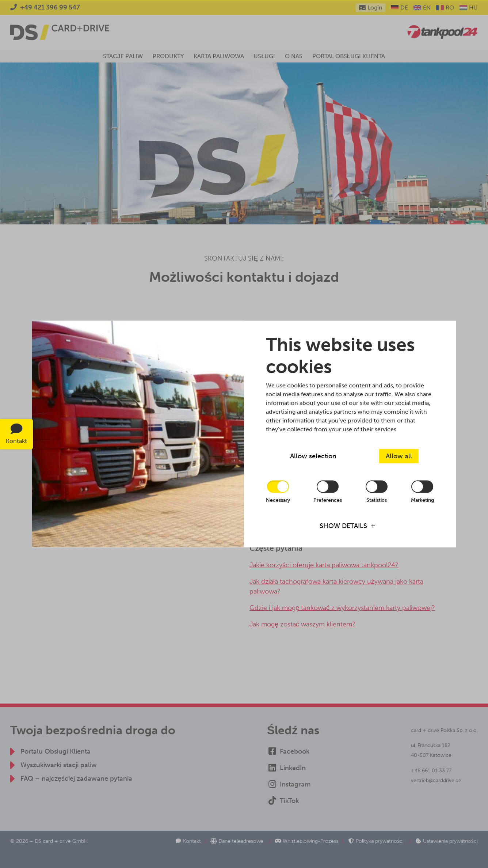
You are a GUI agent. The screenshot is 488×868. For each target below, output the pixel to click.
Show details (343, 526)
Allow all (399, 456)
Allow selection (313, 456)
